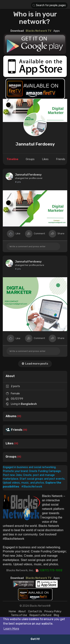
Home (12, 611)
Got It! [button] (35, 639)
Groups (11, 457)
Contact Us (35, 611)
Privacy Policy (53, 611)
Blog (56, 615)
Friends (17, 430)
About (22, 611)
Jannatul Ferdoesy (35, 144)
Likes (10, 443)
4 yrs (18, 182)
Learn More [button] (11, 629)
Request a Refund (40, 615)
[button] (49, 5)
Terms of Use (19, 615)
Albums (11, 416)
